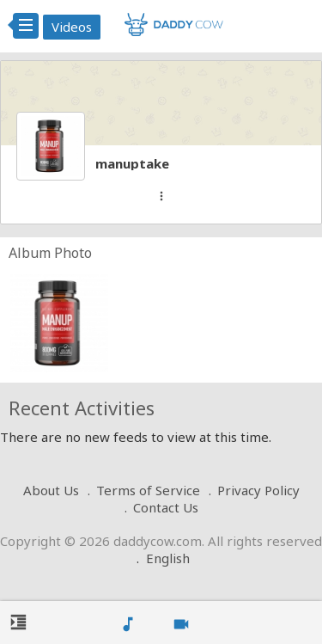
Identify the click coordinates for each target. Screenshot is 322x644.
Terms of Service (148, 490)
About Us (51, 490)
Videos (72, 27)
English (168, 558)
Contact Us (166, 507)
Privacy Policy (258, 490)
